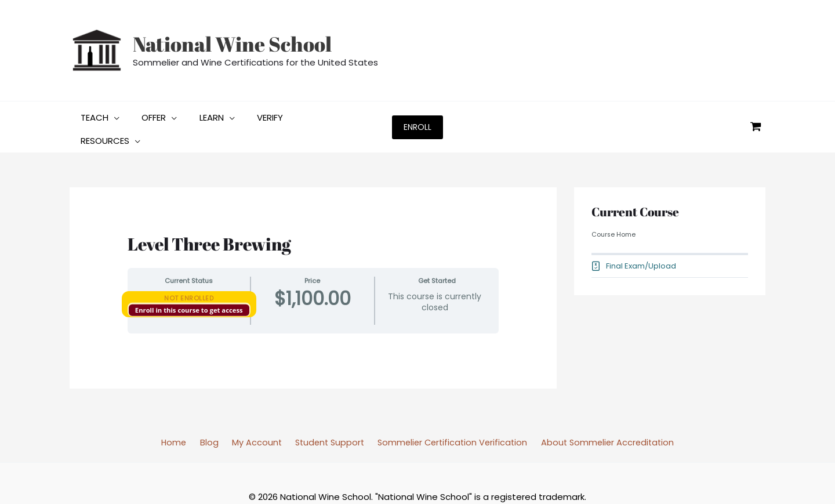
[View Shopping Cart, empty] (756, 114)
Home (179, 416)
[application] (112, 114)
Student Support (324, 416)
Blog (210, 416)
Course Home (614, 208)
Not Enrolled (189, 271)
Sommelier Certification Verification (446, 416)
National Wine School (232, 44)
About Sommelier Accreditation (601, 416)
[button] (98, 114)
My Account (254, 416)
